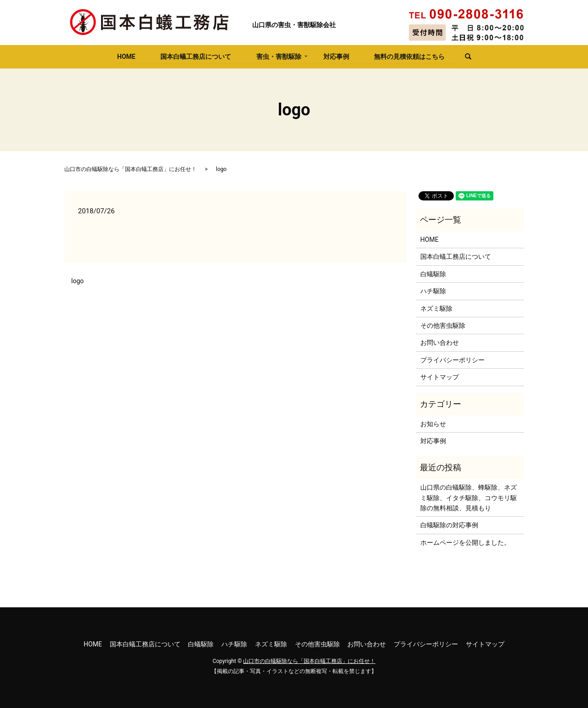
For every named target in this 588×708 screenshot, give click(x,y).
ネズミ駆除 (436, 308)
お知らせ (433, 424)
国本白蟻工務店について (195, 56)
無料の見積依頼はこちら (410, 56)
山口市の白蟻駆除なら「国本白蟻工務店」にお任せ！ (130, 169)
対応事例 (336, 56)
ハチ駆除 (433, 291)
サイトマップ (440, 377)
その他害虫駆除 (443, 325)
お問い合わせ (440, 343)
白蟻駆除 (433, 274)
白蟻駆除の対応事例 (449, 525)
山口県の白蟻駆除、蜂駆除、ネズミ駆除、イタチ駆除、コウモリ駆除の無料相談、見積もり (469, 498)
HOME (125, 56)
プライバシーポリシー (452, 360)
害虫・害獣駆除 (278, 56)
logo (77, 281)
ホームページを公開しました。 (465, 542)
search (465, 57)
